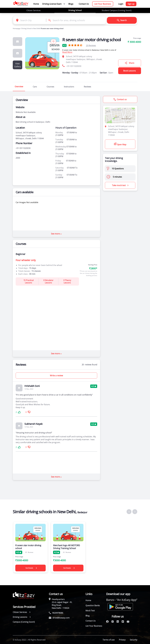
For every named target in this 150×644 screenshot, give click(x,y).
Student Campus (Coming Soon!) (117, 10)
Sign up (131, 4)
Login (121, 4)
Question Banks (93, 605)
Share (130, 63)
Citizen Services (33, 10)
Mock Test (90, 611)
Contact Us (84, 4)
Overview (19, 87)
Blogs (71, 4)
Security (134, 640)
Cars (35, 87)
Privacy (122, 640)
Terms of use (109, 640)
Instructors (69, 87)
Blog (88, 616)
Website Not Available (26, 112)
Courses (50, 87)
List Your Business (103, 4)
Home (36, 4)
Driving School (75, 10)
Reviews (91, 45)
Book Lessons (130, 71)
